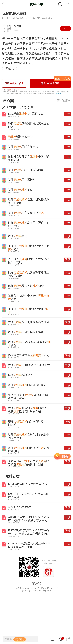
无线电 (9, 68)
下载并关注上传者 (14, 83)
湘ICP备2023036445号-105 (36, 591)
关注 (65, 28)
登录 (10, 90)
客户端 (36, 583)
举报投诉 (58, 93)
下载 (67, 114)
